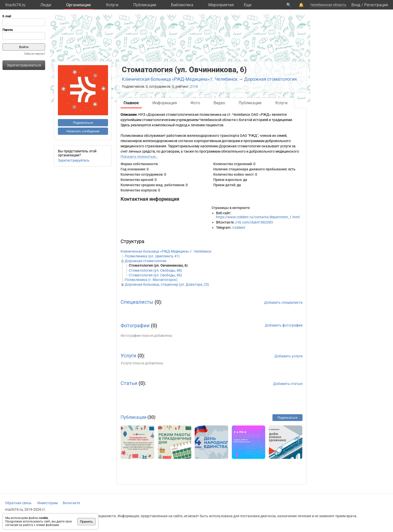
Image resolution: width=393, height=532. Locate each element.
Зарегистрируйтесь (74, 160)
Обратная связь (18, 503)
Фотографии (135, 326)
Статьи (129, 383)
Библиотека (182, 5)
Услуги (112, 5)
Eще (248, 5)
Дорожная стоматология (270, 79)
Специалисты (137, 302)
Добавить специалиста (283, 302)
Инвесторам (47, 503)
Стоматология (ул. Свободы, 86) (155, 275)
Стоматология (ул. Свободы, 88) (155, 270)
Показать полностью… (139, 157)
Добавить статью (288, 384)
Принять (86, 522)
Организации (78, 5)
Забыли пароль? (35, 54)
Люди (46, 5)
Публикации (145, 5)
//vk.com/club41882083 (254, 222)
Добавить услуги (288, 356)
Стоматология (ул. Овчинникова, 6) (158, 265)
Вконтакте (71, 503)
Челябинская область (328, 5)
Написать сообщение (83, 131)
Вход (356, 5)
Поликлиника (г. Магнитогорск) (151, 280)
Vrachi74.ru (15, 5)
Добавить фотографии (284, 325)
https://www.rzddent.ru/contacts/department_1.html (258, 217)
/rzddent (239, 228)
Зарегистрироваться (24, 65)
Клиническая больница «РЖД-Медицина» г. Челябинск (180, 79)
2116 (194, 86)
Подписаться (83, 123)
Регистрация (376, 5)
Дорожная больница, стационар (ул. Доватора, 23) (167, 284)
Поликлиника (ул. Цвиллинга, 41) (152, 256)
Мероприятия (221, 5)
